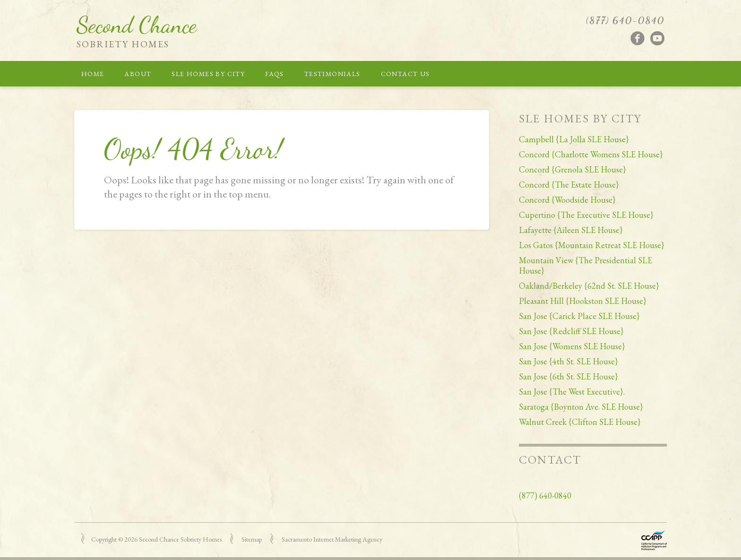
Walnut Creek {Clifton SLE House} (580, 422)
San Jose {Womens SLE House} (572, 346)
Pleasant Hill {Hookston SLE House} (583, 301)
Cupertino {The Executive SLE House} (586, 215)
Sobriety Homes (123, 44)
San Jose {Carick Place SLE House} (579, 316)
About (138, 74)
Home (93, 74)
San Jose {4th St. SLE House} (569, 361)
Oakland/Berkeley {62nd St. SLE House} (589, 286)
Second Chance (137, 25)
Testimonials (332, 74)
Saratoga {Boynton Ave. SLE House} (581, 407)
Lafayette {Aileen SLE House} (571, 230)
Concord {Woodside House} (567, 200)
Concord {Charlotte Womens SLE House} (591, 154)
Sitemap (252, 539)
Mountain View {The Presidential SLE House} (586, 265)
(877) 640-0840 (625, 20)
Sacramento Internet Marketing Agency (332, 539)
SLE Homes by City (208, 74)
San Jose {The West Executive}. (572, 392)
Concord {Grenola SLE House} (573, 169)
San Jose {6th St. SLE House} (569, 376)
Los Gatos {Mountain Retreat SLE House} (592, 245)
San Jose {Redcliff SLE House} (571, 331)
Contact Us (405, 74)
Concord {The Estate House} (569, 185)
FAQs (275, 74)
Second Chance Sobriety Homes (180, 539)
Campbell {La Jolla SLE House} (574, 139)
